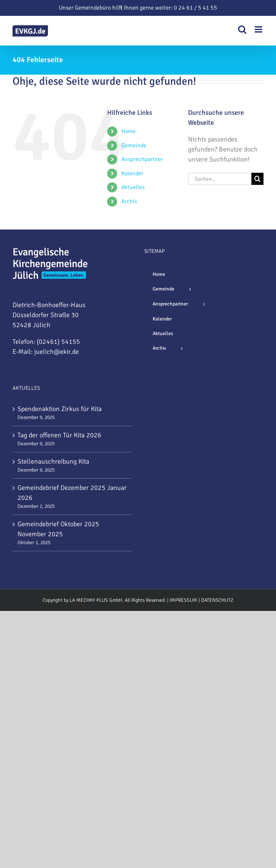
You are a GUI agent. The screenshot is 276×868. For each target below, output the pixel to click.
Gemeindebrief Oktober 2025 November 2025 (58, 529)
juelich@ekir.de (56, 352)
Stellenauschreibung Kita (53, 462)
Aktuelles (133, 187)
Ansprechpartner (142, 159)
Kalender (132, 173)
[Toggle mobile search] (242, 29)
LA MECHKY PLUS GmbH (96, 600)
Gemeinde (134, 145)
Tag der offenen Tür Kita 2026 (59, 435)
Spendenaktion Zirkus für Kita (60, 409)
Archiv (129, 201)
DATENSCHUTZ (217, 600)
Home (128, 131)
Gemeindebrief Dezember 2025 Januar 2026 (72, 493)
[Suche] (257, 179)
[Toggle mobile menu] (259, 29)
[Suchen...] (220, 179)
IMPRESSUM (183, 600)
